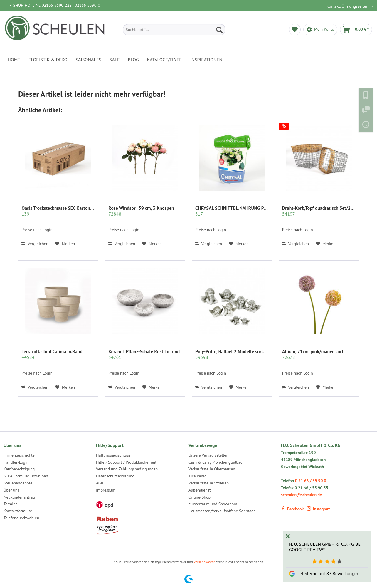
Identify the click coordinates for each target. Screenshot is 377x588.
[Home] (14, 60)
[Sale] (115, 60)
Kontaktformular (18, 511)
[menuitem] (174, 30)
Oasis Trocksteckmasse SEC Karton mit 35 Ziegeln (58, 211)
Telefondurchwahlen (21, 518)
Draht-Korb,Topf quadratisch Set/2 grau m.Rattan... (319, 211)
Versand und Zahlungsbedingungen (127, 469)
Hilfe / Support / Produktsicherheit (126, 462)
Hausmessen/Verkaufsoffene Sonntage (222, 511)
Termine (11, 504)
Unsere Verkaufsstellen (208, 455)
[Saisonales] (88, 60)
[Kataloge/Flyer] (165, 60)
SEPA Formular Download (26, 476)
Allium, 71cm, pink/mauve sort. (313, 354)
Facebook (292, 509)
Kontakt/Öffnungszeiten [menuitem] (348, 6)
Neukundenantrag (19, 497)
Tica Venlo (198, 476)
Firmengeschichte (19, 455)
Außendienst (200, 490)
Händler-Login (16, 462)
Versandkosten (205, 562)
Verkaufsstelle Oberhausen (212, 469)
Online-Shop (200, 497)
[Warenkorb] (356, 30)
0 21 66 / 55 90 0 (311, 481)
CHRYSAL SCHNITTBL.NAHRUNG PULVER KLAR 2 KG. (232, 211)
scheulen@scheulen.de (301, 495)
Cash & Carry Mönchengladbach (217, 462)
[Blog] (133, 60)
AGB (100, 483)
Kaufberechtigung (19, 469)
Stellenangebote (18, 483)
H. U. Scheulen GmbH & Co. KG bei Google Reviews (325, 547)
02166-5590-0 (87, 5)
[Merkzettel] (295, 30)
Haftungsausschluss (113, 455)
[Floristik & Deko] (48, 60)
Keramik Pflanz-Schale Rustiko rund (144, 354)
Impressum (106, 490)
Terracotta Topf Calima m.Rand (52, 354)
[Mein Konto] (320, 30)
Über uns (11, 490)
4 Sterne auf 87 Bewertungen (330, 573)
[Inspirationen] (206, 60)
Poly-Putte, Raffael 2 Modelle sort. (230, 354)
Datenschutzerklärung (115, 476)
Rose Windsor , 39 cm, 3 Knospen (141, 211)
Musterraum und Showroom (213, 504)
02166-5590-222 (57, 5)
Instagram (319, 509)
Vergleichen (35, 244)
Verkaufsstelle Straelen (209, 483)
